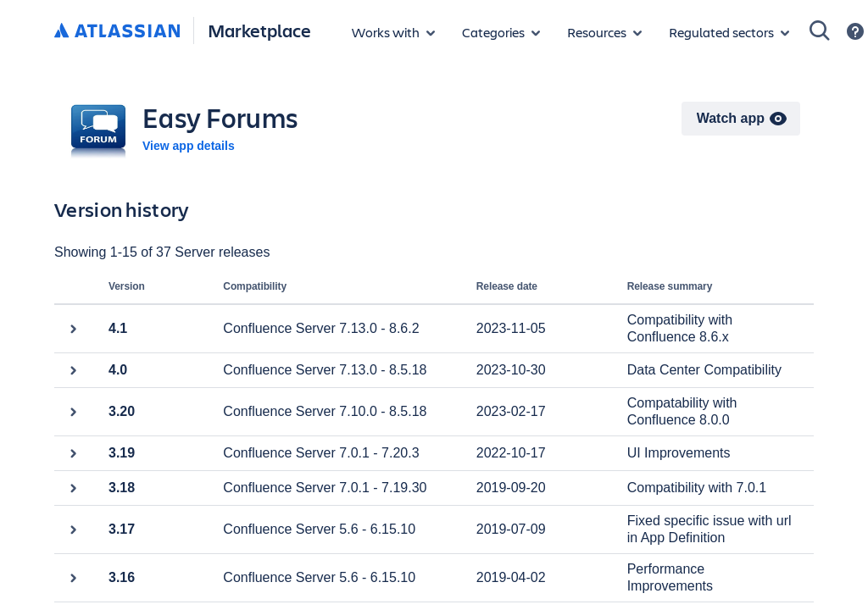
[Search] (820, 30)
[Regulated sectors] (729, 32)
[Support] (855, 31)
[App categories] (501, 32)
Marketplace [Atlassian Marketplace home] (259, 30)
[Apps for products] (393, 32)
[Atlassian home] (117, 31)
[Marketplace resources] (604, 32)
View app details (189, 146)
